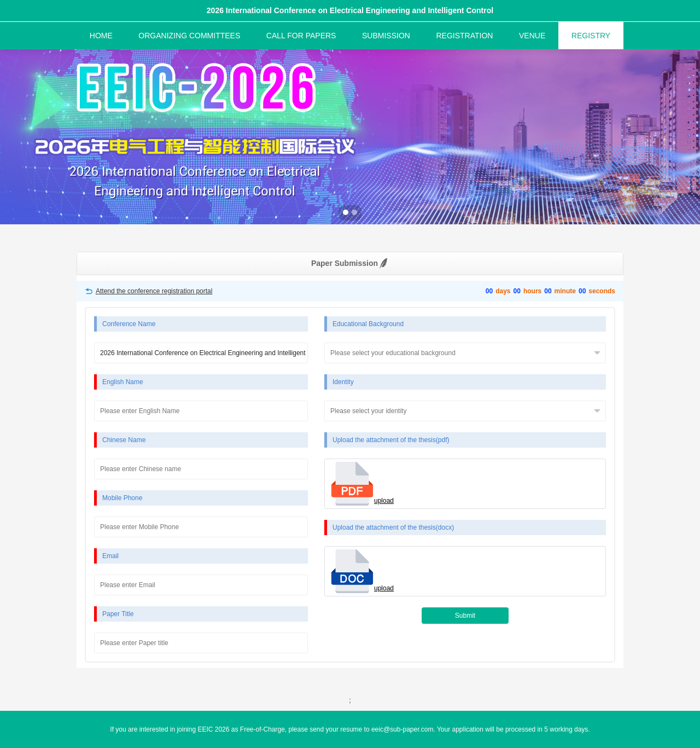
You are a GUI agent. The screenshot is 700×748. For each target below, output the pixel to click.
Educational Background (368, 324)
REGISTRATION (464, 36)
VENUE (532, 36)
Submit (465, 616)
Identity (343, 382)
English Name (123, 382)
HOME (101, 36)
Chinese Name (124, 440)
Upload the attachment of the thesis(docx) (393, 527)
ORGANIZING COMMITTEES (189, 36)
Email (110, 556)
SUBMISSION (386, 36)
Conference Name (129, 324)
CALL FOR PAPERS (301, 36)
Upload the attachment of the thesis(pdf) (391, 440)
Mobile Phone (122, 498)
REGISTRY (591, 36)
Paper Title (118, 614)
